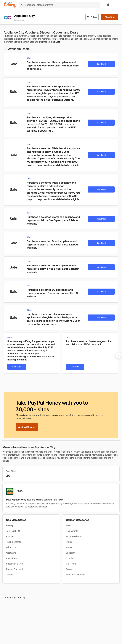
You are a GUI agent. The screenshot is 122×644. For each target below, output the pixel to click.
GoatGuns (11, 553)
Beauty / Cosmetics (75, 575)
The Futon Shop (14, 542)
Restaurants (72, 531)
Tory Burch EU (13, 531)
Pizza (69, 526)
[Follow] (92, 17)
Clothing (70, 558)
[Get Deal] (101, 64)
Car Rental (71, 564)
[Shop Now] (110, 17)
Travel (69, 547)
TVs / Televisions (74, 536)
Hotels (69, 542)
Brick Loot (11, 547)
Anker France (13, 558)
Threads (10, 575)
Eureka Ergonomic (15, 569)
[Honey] (10, 5)
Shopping (71, 553)
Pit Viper (10, 536)
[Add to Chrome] (27, 427)
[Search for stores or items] (59, 5)
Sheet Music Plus (14, 564)
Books (69, 569)
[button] (117, 5)
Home (5, 597)
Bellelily (10, 526)
